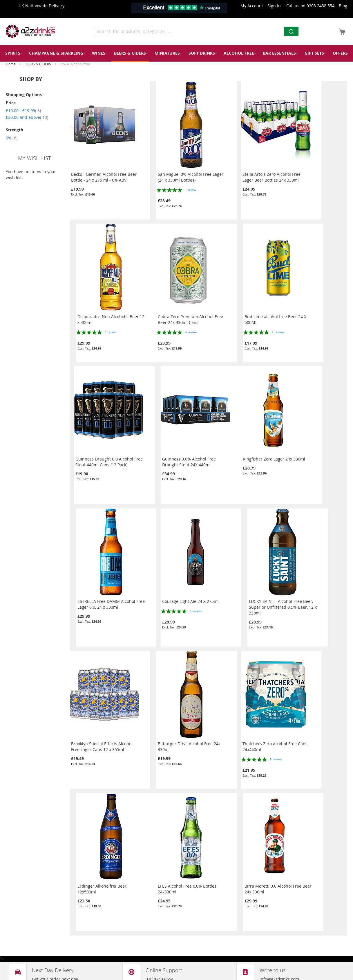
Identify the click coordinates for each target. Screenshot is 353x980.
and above (27, 117)
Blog (343, 6)
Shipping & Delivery (115, 929)
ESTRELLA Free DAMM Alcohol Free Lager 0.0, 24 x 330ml (171, 456)
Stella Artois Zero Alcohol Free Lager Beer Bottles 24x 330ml (242, 172)
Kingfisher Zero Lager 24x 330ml (102, 453)
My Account (252, 6)
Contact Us (106, 885)
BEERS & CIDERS (38, 64)
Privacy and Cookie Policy (120, 874)
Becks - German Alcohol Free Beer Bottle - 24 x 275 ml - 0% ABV (99, 174)
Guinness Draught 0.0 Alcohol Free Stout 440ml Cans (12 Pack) (243, 314)
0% (12, 138)
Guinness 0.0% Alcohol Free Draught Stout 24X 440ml (311, 314)
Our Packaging (109, 896)
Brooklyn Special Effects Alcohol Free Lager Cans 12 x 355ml (102, 599)
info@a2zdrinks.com (201, 921)
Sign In (274, 6)
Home (11, 64)
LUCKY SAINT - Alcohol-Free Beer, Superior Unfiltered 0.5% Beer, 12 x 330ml (313, 459)
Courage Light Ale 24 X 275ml (241, 453)
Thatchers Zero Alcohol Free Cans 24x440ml (240, 599)
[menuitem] (13, 53)
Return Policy (108, 907)
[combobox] (196, 31)
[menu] (176, 53)
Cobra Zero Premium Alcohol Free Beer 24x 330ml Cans (99, 314)
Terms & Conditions (114, 940)
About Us (104, 918)
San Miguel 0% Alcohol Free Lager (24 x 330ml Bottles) (169, 172)
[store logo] (30, 31)
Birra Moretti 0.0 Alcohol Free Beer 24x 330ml (170, 741)
